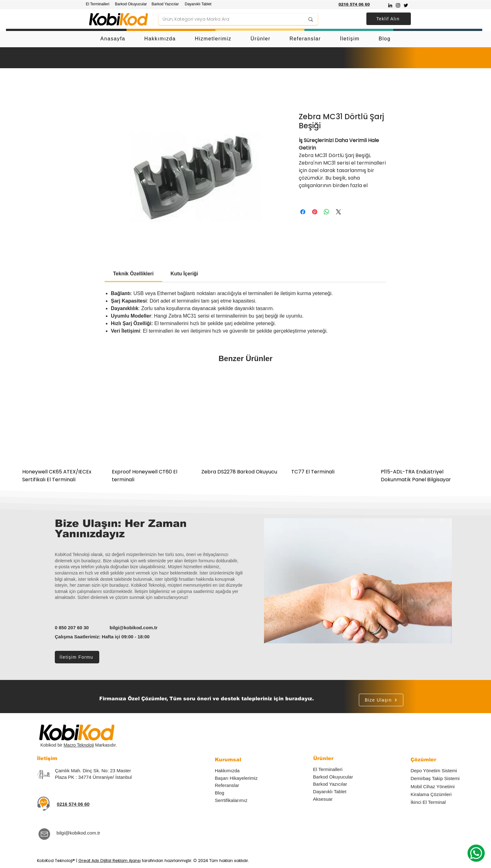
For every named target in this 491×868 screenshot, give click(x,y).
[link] (133, 274)
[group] (246, 429)
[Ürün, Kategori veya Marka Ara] (229, 19)
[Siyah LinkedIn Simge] (390, 5)
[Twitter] (406, 5)
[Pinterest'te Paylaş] (315, 212)
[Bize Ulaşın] (381, 700)
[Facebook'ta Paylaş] (303, 212)
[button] (389, 19)
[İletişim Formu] (77, 657)
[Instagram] (398, 5)
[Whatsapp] (476, 853)
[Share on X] (339, 212)
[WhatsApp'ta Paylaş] (327, 212)
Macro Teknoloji (79, 745)
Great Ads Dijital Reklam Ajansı (109, 861)
